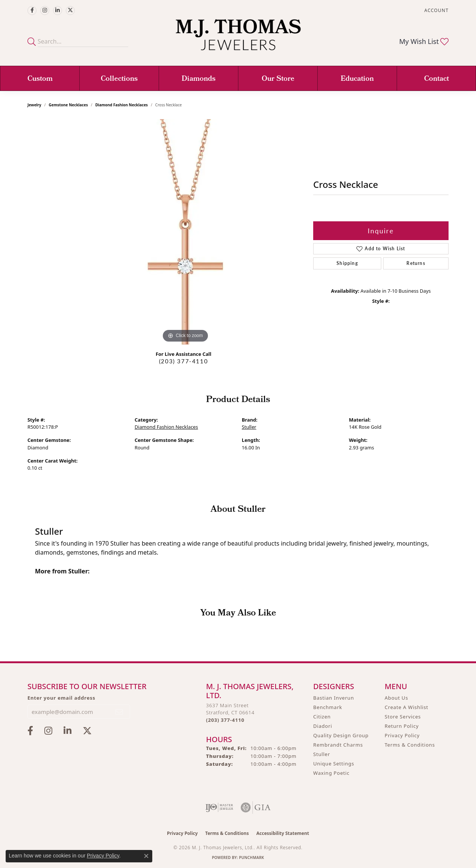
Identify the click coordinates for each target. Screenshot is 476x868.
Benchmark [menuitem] (328, 707)
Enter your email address (61, 698)
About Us (396, 698)
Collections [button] (119, 79)
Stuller (249, 427)
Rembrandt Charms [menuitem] (338, 745)
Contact (437, 79)
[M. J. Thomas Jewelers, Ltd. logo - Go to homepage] (238, 39)
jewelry (34, 105)
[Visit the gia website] (256, 808)
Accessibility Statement (283, 833)
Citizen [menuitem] (322, 717)
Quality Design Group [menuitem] (341, 735)
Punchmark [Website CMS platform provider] (252, 857)
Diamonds (199, 79)
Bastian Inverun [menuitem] (334, 698)
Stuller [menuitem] (322, 754)
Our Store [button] (278, 79)
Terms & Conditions (410, 745)
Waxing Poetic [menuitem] (331, 773)
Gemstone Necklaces (68, 105)
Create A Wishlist (406, 707)
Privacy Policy (402, 735)
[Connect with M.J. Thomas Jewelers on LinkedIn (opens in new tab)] (58, 11)
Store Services (403, 717)
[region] (185, 232)
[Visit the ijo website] (219, 808)
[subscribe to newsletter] (120, 712)
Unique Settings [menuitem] (334, 764)
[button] (436, 10)
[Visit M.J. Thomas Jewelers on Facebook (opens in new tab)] (32, 11)
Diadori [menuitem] (323, 726)
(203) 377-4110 (183, 361)
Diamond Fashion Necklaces (121, 105)
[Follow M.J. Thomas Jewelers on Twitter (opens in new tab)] (70, 11)
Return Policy (402, 726)
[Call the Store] (225, 720)
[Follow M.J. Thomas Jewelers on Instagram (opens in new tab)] (45, 11)
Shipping (347, 263)
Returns (416, 263)
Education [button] (357, 79)
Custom (40, 79)
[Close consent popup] (146, 856)
